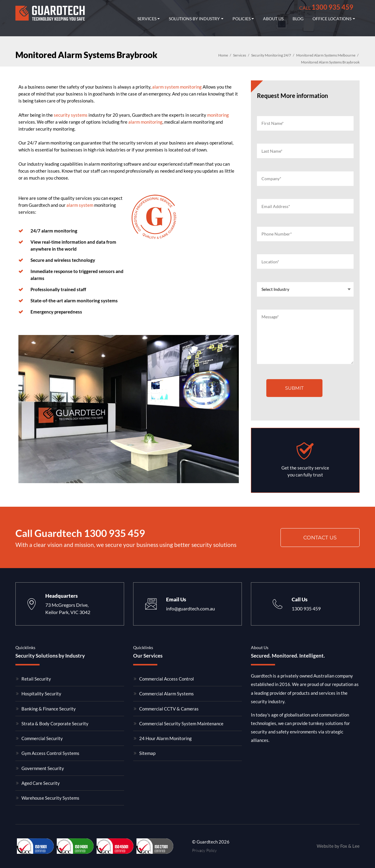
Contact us (320, 538)
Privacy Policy (204, 850)
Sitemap (147, 753)
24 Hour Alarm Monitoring (165, 738)
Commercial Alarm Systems (167, 694)
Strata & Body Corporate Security (55, 723)
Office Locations (332, 19)
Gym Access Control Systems (50, 753)
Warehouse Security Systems (50, 798)
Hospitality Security (41, 694)
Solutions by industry (194, 19)
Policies (242, 19)
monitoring (218, 115)
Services (147, 19)
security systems (71, 115)
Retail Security (36, 679)
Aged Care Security (41, 783)
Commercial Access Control (167, 679)
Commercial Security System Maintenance (181, 723)
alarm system (80, 205)
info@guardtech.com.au (191, 608)
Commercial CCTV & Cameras (169, 709)
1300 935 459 (326, 7)
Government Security (43, 768)
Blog (298, 19)
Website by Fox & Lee (338, 846)
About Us (273, 19)
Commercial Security (42, 738)
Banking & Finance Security (49, 709)
